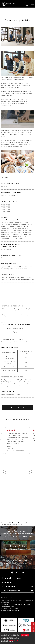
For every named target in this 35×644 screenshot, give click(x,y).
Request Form (17, 408)
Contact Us (7, 582)
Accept (25, 635)
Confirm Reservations (12, 578)
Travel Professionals (12, 590)
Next (31, 472)
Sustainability (9, 586)
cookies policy (13, 640)
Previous (4, 472)
